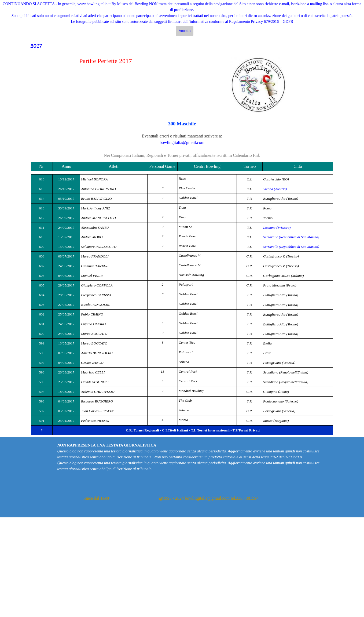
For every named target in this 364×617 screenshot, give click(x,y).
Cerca (341, 33)
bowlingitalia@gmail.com (182, 142)
